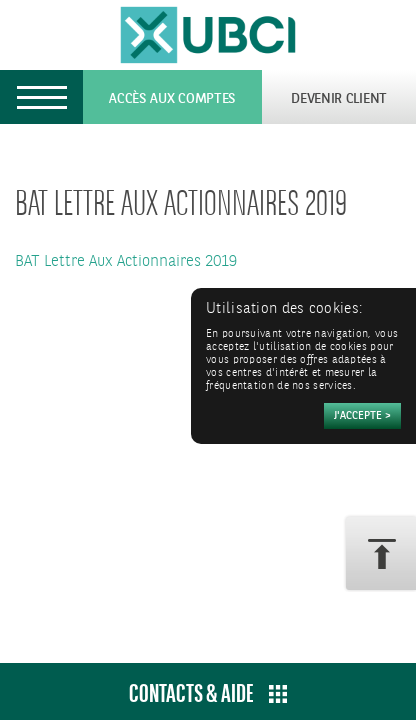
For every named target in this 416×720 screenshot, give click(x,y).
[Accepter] (362, 416)
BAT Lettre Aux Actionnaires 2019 (126, 261)
